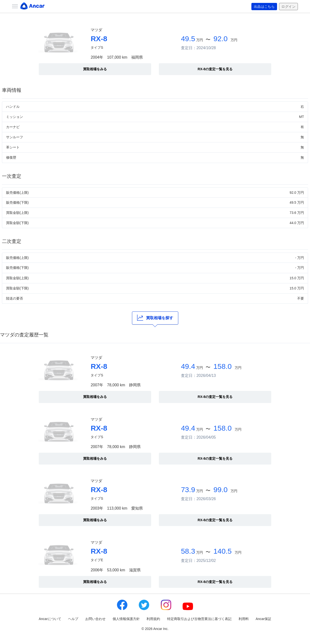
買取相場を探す (155, 318)
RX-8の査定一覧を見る (215, 69)
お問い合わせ (95, 619)
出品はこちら (264, 7)
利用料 (244, 619)
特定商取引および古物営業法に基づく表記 (199, 619)
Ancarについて (50, 619)
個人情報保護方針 (126, 619)
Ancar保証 (263, 619)
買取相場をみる (95, 69)
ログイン (288, 7)
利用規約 (153, 619)
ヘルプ (73, 619)
